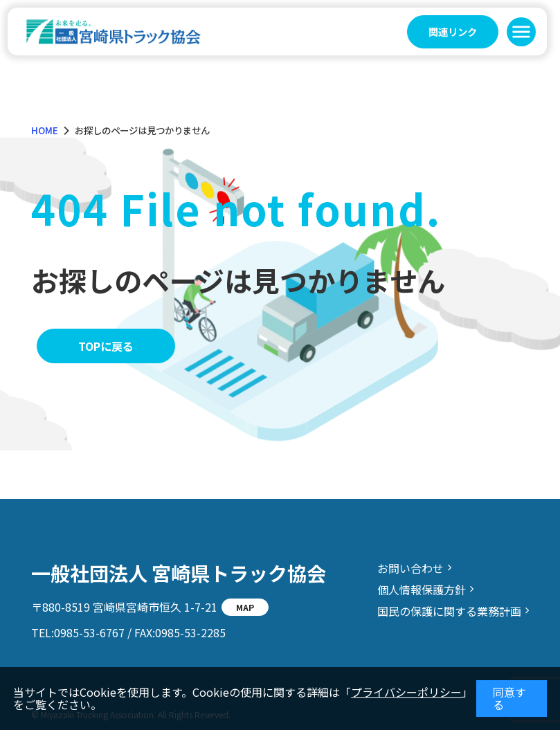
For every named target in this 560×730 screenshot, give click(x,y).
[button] (521, 32)
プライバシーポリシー (406, 692)
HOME (45, 130)
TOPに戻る (106, 346)
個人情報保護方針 (422, 590)
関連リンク (453, 31)
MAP (245, 607)
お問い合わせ (410, 568)
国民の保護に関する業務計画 (449, 611)
